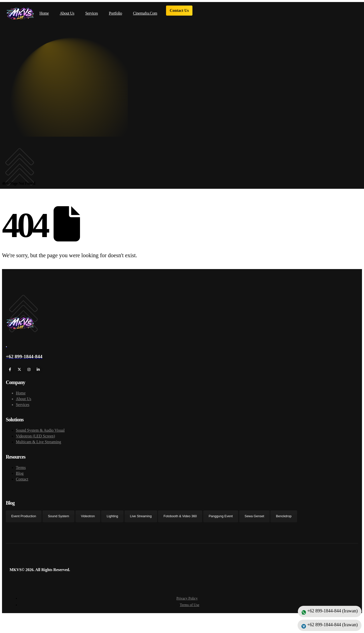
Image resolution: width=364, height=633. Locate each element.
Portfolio (115, 13)
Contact (22, 481)
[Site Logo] (20, 13)
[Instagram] (29, 372)
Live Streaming (141, 518)
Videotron (88, 518)
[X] (19, 372)
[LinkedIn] (38, 372)
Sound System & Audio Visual (40, 432)
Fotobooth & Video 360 (180, 518)
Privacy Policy (187, 600)
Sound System (58, 518)
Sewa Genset (254, 518)
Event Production (24, 518)
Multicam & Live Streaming (38, 444)
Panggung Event (221, 518)
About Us (67, 13)
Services (92, 13)
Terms (21, 469)
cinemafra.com (145, 13)
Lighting (112, 518)
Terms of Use (190, 607)
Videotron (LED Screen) (35, 438)
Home (44, 13)
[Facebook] (10, 372)
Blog (20, 475)
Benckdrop (284, 518)
